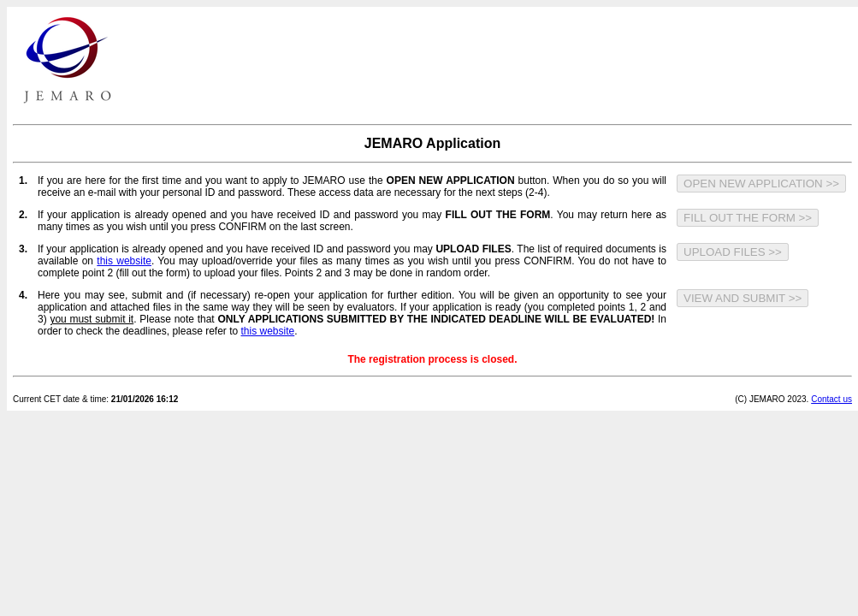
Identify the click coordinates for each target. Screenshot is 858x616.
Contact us (831, 399)
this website (124, 261)
